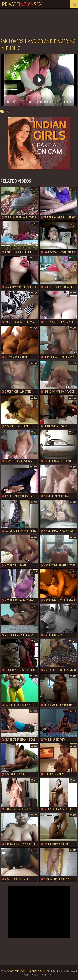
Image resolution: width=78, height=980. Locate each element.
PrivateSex (22, 4)
